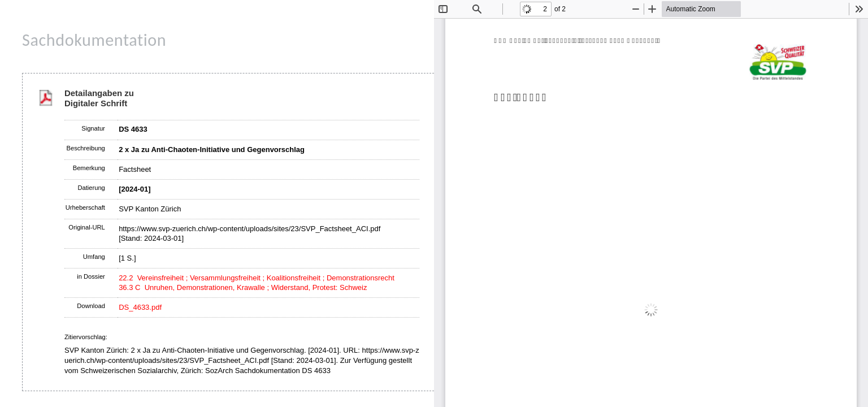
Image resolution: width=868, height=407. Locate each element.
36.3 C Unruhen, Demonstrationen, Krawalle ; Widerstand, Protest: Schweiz (243, 287)
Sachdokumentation (94, 40)
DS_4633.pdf (140, 307)
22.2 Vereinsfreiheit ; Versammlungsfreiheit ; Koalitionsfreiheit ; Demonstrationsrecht (257, 278)
